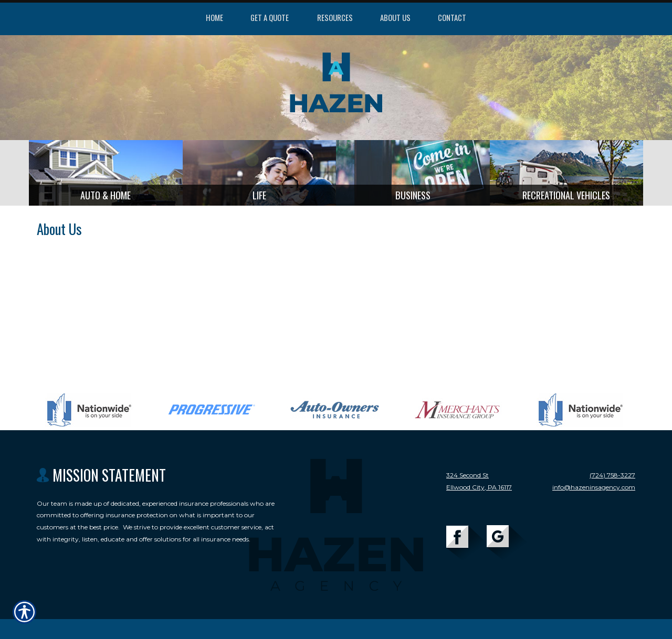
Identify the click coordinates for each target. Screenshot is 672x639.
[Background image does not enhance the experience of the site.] (106, 175)
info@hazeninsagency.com (594, 491)
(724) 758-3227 (612, 479)
